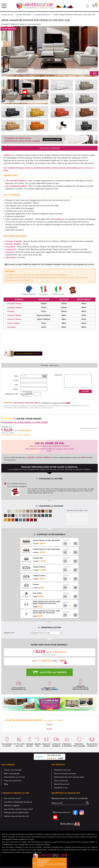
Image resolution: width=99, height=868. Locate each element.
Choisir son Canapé (13, 770)
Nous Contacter (61, 780)
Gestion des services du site (16, 816)
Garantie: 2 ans (61, 787)
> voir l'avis (20, 419)
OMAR (68, 403)
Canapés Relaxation (24, 15)
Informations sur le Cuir (15, 777)
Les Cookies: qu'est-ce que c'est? (18, 809)
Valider (85, 391)
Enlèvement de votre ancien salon (69, 777)
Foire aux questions (13, 780)
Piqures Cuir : (9, 633)
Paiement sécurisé (62, 770)
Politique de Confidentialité (16, 812)
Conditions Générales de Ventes (18, 802)
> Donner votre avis (33, 419)
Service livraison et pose (65, 773)
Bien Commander (12, 773)
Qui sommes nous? (12, 798)
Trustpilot (40, 757)
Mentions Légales (12, 805)
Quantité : (66, 540)
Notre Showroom (62, 784)
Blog (6, 784)
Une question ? (51, 863)
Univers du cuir (7, 15)
